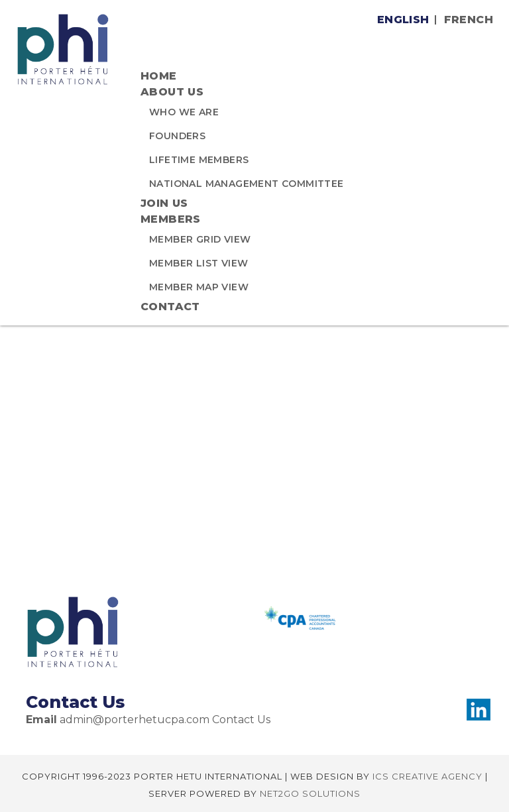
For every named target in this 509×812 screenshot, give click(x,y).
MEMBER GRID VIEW (200, 239)
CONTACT (170, 307)
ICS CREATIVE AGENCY (427, 776)
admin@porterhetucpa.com (135, 720)
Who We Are (184, 112)
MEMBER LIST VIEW (198, 263)
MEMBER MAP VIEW (199, 287)
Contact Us (241, 720)
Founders (177, 136)
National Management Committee (247, 184)
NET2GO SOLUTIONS (310, 793)
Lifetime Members (199, 160)
